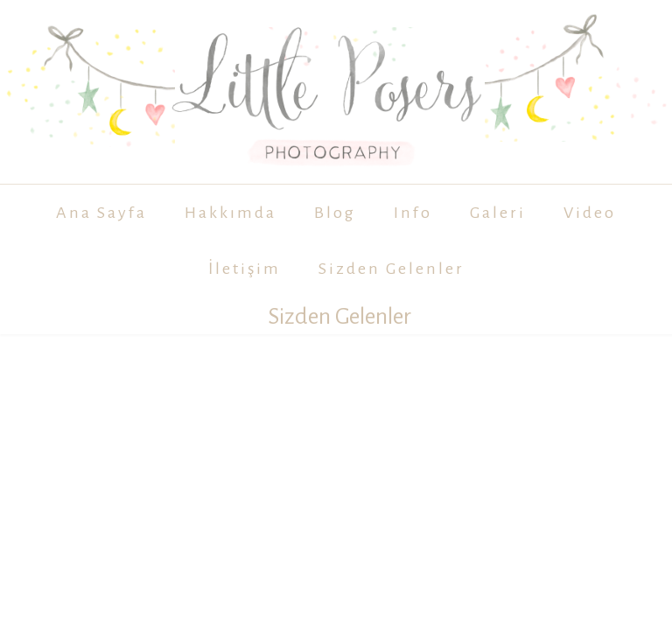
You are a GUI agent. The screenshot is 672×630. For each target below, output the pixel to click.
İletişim (245, 269)
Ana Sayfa (101, 213)
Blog (335, 213)
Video (590, 213)
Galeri (498, 213)
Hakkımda (231, 213)
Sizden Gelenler (392, 269)
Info (413, 213)
